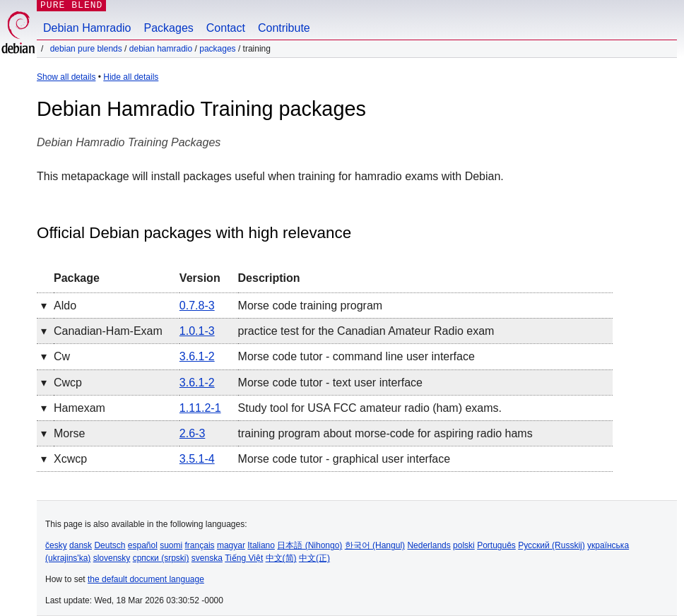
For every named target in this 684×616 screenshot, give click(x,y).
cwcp (68, 383)
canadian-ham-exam (108, 331)
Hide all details (131, 77)
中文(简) (281, 558)
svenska (207, 558)
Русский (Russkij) (552, 545)
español (143, 545)
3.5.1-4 (197, 459)
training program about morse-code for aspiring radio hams (385, 433)
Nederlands (429, 545)
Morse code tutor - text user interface (330, 383)
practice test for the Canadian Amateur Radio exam (366, 331)
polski (464, 545)
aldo (65, 306)
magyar (231, 545)
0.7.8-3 (197, 306)
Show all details (66, 77)
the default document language (146, 579)
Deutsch (110, 545)
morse (69, 433)
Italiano (261, 545)
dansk (81, 545)
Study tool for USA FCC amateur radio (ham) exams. (370, 408)
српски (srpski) (161, 558)
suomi (171, 545)
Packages (169, 28)
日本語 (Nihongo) (309, 545)
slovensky (112, 558)
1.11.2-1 (200, 408)
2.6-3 (192, 433)
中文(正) (314, 558)
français (200, 545)
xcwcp (70, 459)
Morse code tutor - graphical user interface (344, 459)
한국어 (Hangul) (375, 545)
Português (496, 545)
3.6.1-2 (197, 356)
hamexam (79, 408)
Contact (226, 28)
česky (56, 545)
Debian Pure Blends (86, 49)
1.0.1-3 (197, 331)
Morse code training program (311, 306)
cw (62, 356)
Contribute (284, 28)
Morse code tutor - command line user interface (356, 356)
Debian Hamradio (87, 28)
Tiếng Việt (244, 558)
